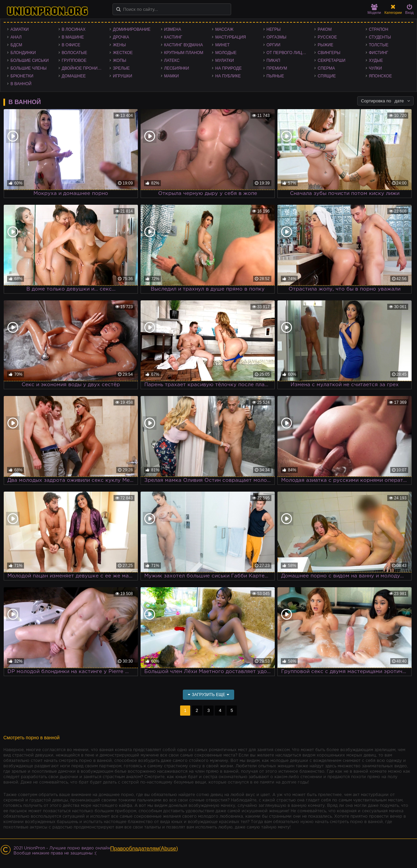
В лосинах (74, 29)
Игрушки (122, 76)
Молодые (226, 53)
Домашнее (74, 76)
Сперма (326, 68)
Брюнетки (22, 76)
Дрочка (121, 37)
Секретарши (332, 60)
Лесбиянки (177, 68)
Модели (374, 9)
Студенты (380, 37)
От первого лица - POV (289, 53)
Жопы (119, 60)
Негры (274, 29)
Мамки (172, 76)
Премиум (277, 68)
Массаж (224, 29)
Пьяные (275, 76)
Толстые (379, 45)
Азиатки (20, 29)
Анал (16, 37)
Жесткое (123, 53)
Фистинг (379, 53)
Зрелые (121, 68)
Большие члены (29, 68)
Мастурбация (231, 37)
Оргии (274, 45)
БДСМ (16, 45)
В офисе (71, 45)
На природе (228, 68)
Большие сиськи (30, 60)
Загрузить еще (209, 695)
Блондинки (23, 53)
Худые (376, 60)
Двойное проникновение (84, 68)
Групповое (74, 60)
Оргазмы (277, 37)
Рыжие (325, 45)
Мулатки (225, 60)
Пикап (274, 60)
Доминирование (132, 29)
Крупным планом (184, 53)
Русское (327, 37)
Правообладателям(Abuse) (144, 849)
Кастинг (173, 37)
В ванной (21, 84)
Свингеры (329, 53)
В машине (73, 37)
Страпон (379, 29)
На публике (228, 76)
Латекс (172, 60)
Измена (173, 29)
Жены (119, 45)
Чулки (376, 68)
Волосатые (75, 53)
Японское (381, 76)
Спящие (327, 76)
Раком (325, 29)
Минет (223, 45)
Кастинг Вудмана (184, 45)
